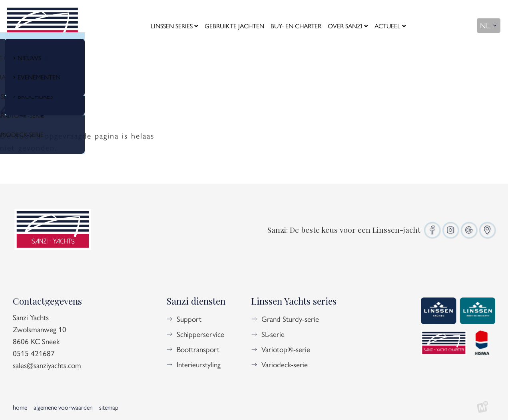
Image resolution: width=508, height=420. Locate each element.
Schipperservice (200, 334)
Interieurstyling (199, 364)
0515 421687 (34, 353)
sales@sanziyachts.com (47, 365)
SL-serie (273, 334)
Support (189, 319)
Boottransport (198, 349)
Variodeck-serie (285, 364)
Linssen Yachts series (294, 301)
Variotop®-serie (286, 349)
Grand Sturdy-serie (290, 319)
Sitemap (109, 407)
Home (20, 407)
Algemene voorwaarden (63, 407)
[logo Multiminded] (482, 407)
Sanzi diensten (196, 301)
